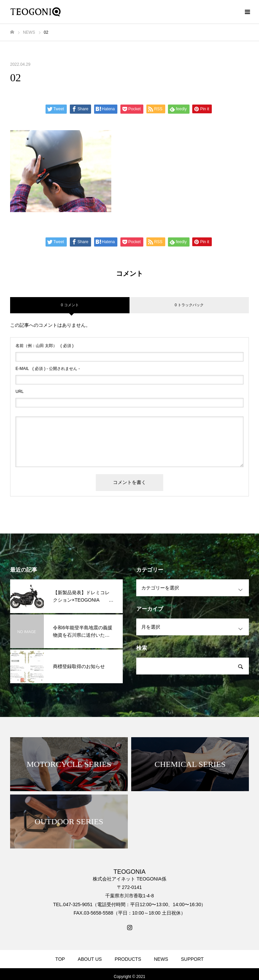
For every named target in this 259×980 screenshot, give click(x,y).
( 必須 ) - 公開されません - (48, 369)
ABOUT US (90, 959)
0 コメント (70, 305)
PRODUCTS (128, 959)
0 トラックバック (189, 305)
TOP (60, 959)
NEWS (161, 959)
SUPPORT (192, 959)
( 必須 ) (45, 346)
